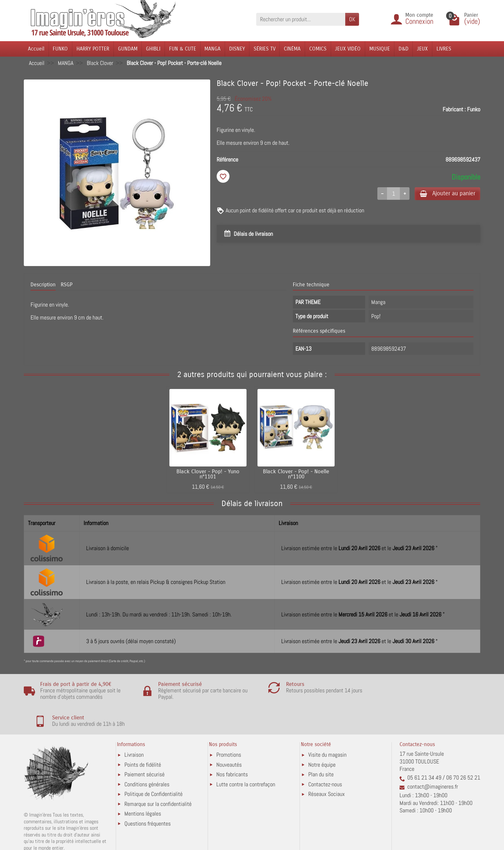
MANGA (212, 49)
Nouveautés (229, 738)
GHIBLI (153, 49)
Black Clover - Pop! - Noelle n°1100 (296, 474)
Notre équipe (322, 738)
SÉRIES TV (265, 49)
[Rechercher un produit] (301, 19)
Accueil (36, 49)
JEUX (422, 49)
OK (352, 19)
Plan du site (321, 748)
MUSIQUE (380, 49)
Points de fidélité (143, 738)
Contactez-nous (325, 757)
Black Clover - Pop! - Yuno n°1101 (208, 474)
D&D (404, 49)
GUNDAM (128, 49)
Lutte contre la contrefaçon (246, 757)
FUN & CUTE (183, 49)
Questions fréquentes (148, 796)
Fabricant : (454, 109)
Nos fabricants (232, 748)
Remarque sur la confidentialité (158, 777)
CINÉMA (292, 49)
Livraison (134, 728)
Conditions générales (147, 757)
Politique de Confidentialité (153, 767)
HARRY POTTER (93, 49)
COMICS (318, 49)
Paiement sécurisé (144, 748)
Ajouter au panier (446, 194)
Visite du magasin (327, 728)
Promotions (229, 728)
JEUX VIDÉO (348, 49)
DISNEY (237, 49)
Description (43, 285)
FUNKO (60, 49)
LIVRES (444, 49)
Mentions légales (143, 786)
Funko (474, 109)
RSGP (67, 285)
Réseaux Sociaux (327, 767)
